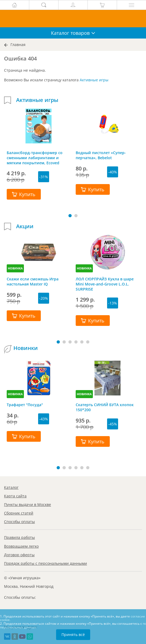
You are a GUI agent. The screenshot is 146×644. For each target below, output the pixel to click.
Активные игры (94, 80)
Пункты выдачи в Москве (28, 504)
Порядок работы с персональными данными (45, 563)
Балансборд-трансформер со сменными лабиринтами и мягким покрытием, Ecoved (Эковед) (35, 158)
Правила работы (19, 537)
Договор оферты (19, 555)
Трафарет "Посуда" (25, 405)
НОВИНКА (15, 268)
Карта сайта (15, 496)
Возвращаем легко (21, 546)
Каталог (11, 487)
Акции (25, 226)
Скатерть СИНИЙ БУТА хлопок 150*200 (105, 407)
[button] (70, 216)
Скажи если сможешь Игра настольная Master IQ (33, 281)
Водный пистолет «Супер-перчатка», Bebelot (101, 155)
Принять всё (73, 635)
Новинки (26, 348)
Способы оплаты (19, 522)
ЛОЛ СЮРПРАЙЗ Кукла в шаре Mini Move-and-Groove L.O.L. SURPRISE (105, 284)
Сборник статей (19, 513)
